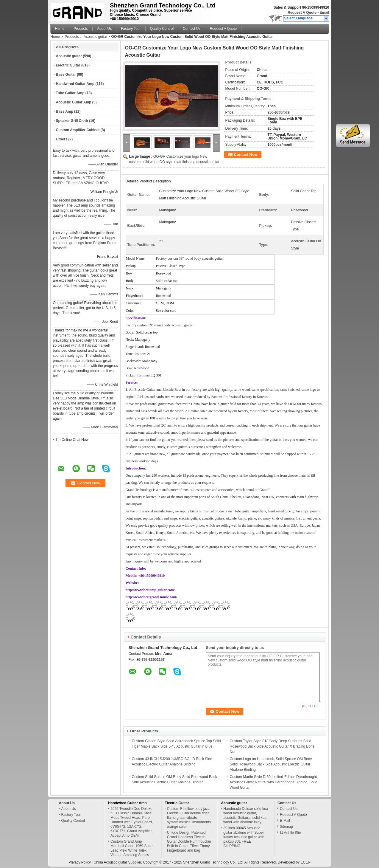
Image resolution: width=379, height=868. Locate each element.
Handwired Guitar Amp (75, 84)
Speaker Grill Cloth (72, 121)
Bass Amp (65, 111)
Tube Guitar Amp (70, 93)
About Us (104, 29)
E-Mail (285, 821)
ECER (306, 862)
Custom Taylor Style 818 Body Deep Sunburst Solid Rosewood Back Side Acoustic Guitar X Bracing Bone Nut (272, 746)
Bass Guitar (66, 75)
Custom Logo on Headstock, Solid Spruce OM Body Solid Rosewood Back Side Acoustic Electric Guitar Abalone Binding (271, 764)
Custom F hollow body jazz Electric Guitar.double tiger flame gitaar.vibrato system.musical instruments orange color (189, 818)
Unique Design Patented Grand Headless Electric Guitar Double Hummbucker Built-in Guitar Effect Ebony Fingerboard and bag (189, 841)
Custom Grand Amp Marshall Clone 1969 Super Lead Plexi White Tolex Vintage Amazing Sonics (132, 848)
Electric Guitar (68, 65)
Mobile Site (290, 833)
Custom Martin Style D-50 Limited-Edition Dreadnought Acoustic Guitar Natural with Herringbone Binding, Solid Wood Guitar (274, 782)
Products (81, 29)
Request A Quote (302, 13)
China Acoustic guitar (111, 862)
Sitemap (286, 827)
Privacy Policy (80, 862)
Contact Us (192, 29)
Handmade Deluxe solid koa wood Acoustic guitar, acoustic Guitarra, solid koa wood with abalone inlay (246, 815)
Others (62, 139)
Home (60, 29)
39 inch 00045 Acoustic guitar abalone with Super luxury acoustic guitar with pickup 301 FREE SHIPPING (244, 837)
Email (324, 13)
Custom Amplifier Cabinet (78, 130)
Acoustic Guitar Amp (74, 102)
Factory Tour (131, 29)
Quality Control (162, 29)
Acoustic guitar (95, 37)
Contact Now (246, 155)
